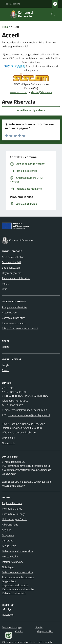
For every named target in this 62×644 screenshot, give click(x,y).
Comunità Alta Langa (14, 514)
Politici (6, 284)
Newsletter (8, 615)
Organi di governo (12, 273)
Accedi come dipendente (31, 110)
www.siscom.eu (19, 92)
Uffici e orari (8, 438)
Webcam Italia (10, 556)
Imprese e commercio (14, 323)
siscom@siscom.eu (41, 92)
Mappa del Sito (45, 631)
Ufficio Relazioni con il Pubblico (19, 432)
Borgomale (8, 535)
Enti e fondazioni (11, 268)
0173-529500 (20, 401)
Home (5, 27)
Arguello (7, 530)
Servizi (39, 627)
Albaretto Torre (10, 525)
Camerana (8, 540)
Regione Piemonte (12, 4)
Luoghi (6, 365)
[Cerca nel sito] (52, 14)
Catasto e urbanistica (14, 318)
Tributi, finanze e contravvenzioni (20, 328)
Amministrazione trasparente (18, 577)
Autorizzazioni (10, 312)
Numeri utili (8, 443)
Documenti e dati (11, 262)
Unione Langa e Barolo (14, 519)
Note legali (8, 567)
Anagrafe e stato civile (14, 307)
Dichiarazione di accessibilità (17, 551)
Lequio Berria (9, 546)
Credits (19, 631)
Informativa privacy (13, 562)
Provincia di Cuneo (12, 509)
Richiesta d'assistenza (14, 593)
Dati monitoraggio (12, 627)
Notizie (6, 347)
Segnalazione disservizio (15, 585)
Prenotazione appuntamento (18, 589)
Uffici (5, 289)
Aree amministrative (13, 257)
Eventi (6, 370)
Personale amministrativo (16, 278)
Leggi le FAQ (9, 581)
